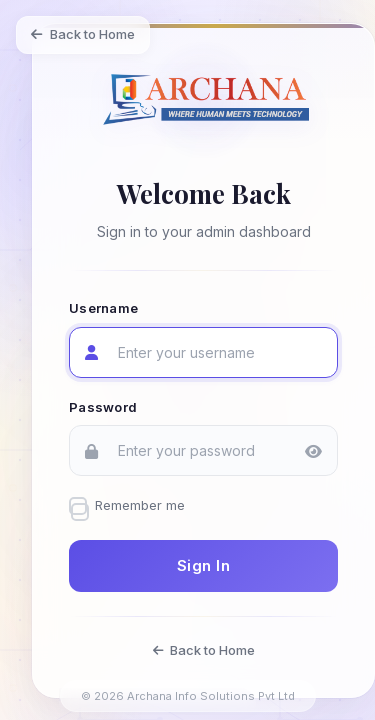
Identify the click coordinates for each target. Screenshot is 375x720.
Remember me (140, 505)
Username (103, 308)
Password (103, 406)
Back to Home (83, 34)
